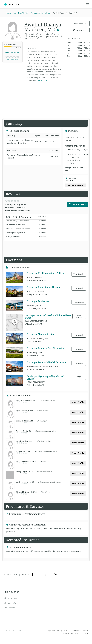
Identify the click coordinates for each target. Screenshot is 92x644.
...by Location (10, 608)
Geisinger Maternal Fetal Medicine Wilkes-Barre (48, 317)
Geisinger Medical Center (41, 334)
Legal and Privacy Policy (57, 631)
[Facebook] (33, 574)
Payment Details (76, 185)
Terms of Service (81, 631)
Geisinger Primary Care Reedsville (46, 348)
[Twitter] (55, 574)
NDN (86, 634)
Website (78, 30)
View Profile (79, 274)
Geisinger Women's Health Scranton (46, 362)
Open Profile (78, 402)
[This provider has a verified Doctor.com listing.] (58, 30)
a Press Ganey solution (17, 574)
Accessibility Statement (69, 634)
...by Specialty (10, 603)
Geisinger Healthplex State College (46, 273)
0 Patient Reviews (13, 60)
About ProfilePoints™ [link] (13, 52)
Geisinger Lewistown (38, 301)
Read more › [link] (43, 81)
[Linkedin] (44, 574)
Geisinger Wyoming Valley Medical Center (45, 378)
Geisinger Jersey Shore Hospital (44, 287)
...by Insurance (10, 598)
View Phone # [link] (78, 24)
